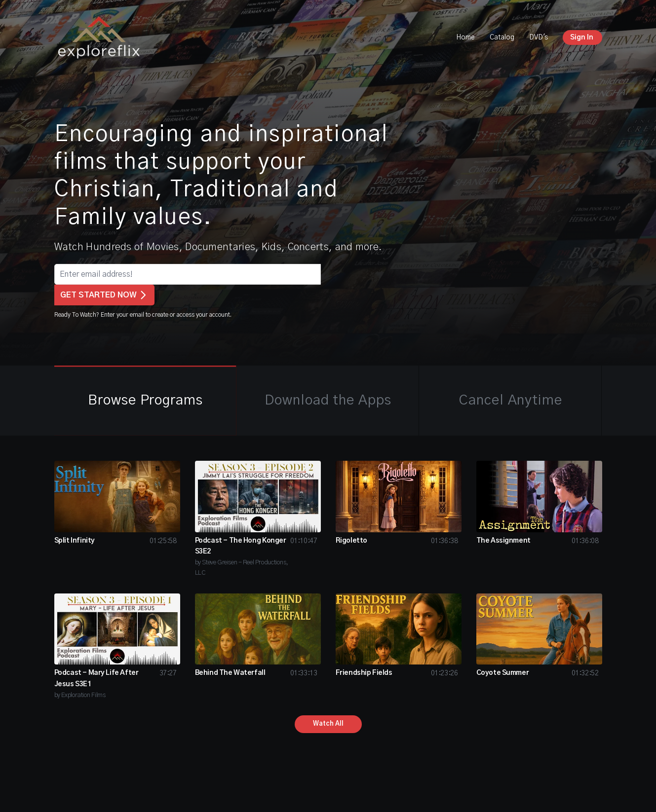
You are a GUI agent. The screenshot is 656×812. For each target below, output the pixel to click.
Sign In (582, 37)
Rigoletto (351, 541)
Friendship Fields (364, 673)
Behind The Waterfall (230, 673)
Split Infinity (75, 541)
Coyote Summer (503, 673)
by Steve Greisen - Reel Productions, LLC (242, 568)
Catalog (502, 37)
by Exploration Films (80, 695)
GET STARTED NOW (104, 295)
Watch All (328, 724)
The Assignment (503, 541)
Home (465, 37)
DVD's (539, 37)
